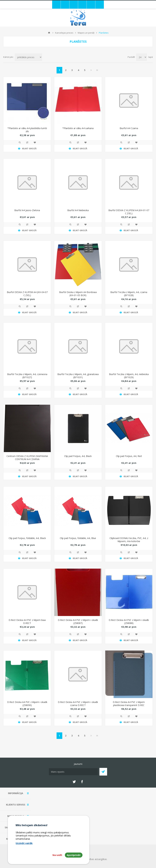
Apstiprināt (74, 855)
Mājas (49, 33)
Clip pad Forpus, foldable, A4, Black (27, 538)
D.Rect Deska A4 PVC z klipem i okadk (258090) (27, 704)
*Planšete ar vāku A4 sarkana (78, 128)
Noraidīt (57, 855)
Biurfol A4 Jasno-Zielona (27, 210)
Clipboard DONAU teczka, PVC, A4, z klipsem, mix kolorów (129, 540)
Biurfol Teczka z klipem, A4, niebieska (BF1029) (129, 376)
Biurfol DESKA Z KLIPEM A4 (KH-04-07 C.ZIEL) (27, 294)
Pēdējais (97, 70)
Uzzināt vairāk (24, 843)
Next (91, 70)
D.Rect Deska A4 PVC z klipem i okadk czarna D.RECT (78, 704)
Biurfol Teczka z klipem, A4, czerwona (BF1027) (27, 376)
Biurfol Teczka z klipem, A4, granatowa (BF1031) (78, 376)
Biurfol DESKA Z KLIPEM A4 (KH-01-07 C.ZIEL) (129, 212)
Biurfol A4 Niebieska (78, 210)
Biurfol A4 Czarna (129, 128)
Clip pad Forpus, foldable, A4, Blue (78, 538)
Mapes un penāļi (86, 33)
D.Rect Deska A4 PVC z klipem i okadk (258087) (78, 622)
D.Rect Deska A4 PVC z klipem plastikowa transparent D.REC (129, 704)
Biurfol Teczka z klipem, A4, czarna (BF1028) (129, 294)
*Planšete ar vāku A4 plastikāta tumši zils (27, 130)
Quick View (20, 142)
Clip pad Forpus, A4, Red (129, 456)
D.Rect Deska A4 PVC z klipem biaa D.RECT (27, 622)
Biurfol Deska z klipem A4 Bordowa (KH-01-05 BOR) (78, 294)
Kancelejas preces (64, 33)
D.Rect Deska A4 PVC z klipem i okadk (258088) (129, 622)
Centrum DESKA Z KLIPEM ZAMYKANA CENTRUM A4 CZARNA (27, 458)
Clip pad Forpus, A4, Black (78, 456)
